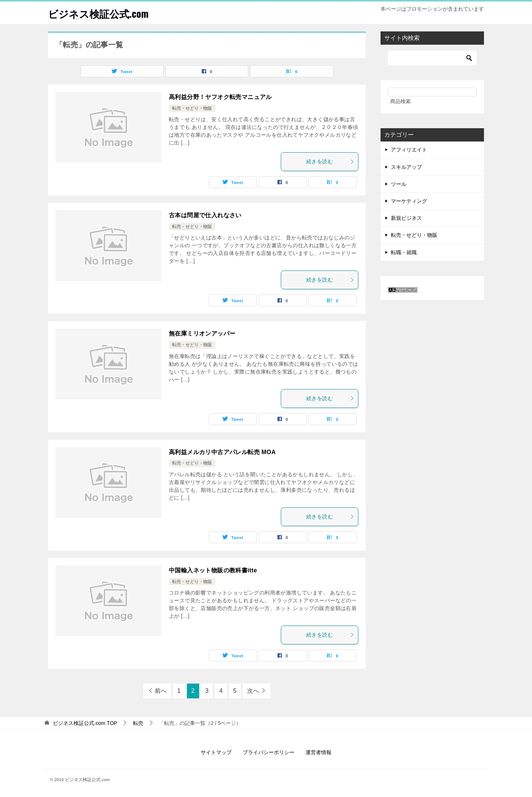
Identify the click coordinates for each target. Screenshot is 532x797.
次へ (253, 691)
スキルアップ (406, 167)
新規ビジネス (406, 218)
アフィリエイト (409, 150)
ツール (399, 184)
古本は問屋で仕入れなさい (205, 215)
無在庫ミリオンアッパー (202, 333)
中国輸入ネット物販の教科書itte (213, 570)
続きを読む (330, 161)
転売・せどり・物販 (192, 108)
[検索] (432, 58)
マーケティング (409, 201)
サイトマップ (216, 752)
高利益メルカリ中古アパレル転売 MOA (222, 452)
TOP (85, 723)
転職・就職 (404, 252)
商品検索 (400, 101)
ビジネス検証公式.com (104, 13)
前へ (161, 691)
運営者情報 (318, 752)
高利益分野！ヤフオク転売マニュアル (220, 97)
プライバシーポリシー (269, 752)
